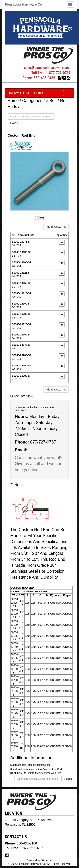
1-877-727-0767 (58, 73)
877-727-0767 (43, 442)
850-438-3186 (44, 78)
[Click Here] (17, 773)
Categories (32, 101)
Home (13, 101)
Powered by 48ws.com (40, 860)
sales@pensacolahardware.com (47, 68)
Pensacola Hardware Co (23, 5)
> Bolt (51, 101)
